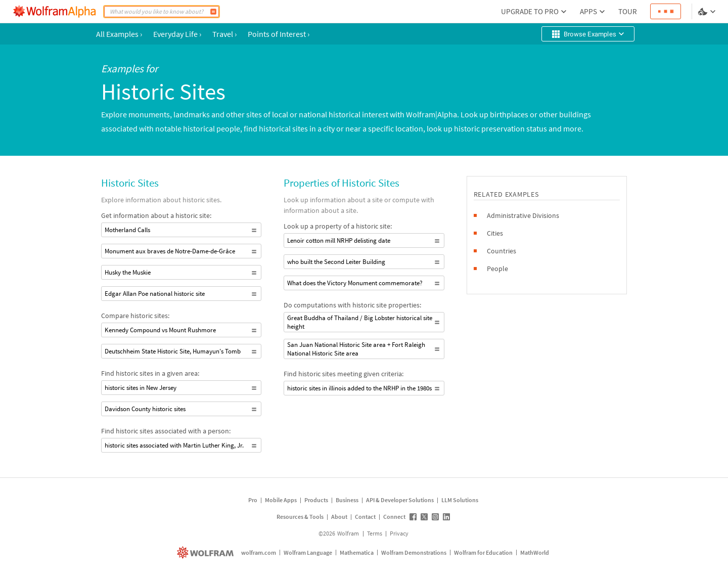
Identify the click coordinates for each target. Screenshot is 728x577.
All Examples (119, 34)
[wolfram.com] (207, 552)
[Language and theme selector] (708, 12)
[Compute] (213, 12)
